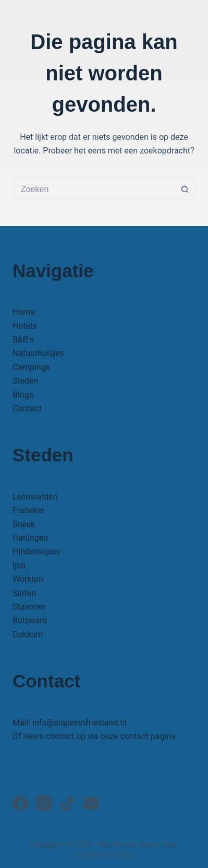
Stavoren (29, 607)
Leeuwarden (35, 497)
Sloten (24, 593)
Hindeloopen (36, 551)
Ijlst (19, 566)
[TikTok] (67, 803)
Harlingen (30, 538)
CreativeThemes (104, 855)
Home (24, 312)
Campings (31, 367)
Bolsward (30, 620)
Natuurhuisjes (38, 353)
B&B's (23, 340)
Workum (28, 579)
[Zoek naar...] (94, 189)
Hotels (25, 326)
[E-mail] (91, 803)
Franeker (29, 510)
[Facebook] (20, 803)
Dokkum (28, 634)
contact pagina (148, 736)
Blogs (23, 395)
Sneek (24, 524)
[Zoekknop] (185, 189)
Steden (26, 381)
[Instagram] (44, 803)
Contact (27, 408)
